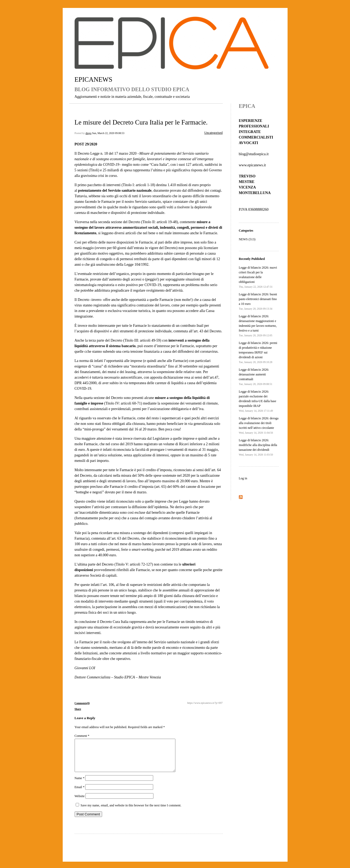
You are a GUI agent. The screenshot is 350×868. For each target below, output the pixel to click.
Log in (243, 478)
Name (80, 784)
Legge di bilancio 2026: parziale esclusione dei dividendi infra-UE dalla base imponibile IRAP (258, 401)
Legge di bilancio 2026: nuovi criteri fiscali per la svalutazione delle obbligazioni (258, 277)
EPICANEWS (94, 79)
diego (88, 133)
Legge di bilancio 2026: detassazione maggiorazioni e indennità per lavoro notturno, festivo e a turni (258, 326)
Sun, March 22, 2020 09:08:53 (108, 133)
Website (80, 802)
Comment (82, 736)
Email (80, 793)
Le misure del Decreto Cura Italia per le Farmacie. (141, 122)
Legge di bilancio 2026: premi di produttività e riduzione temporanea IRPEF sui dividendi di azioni (258, 352)
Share (78, 709)
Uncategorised (213, 133)
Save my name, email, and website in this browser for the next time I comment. (131, 812)
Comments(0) (82, 703)
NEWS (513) (247, 239)
